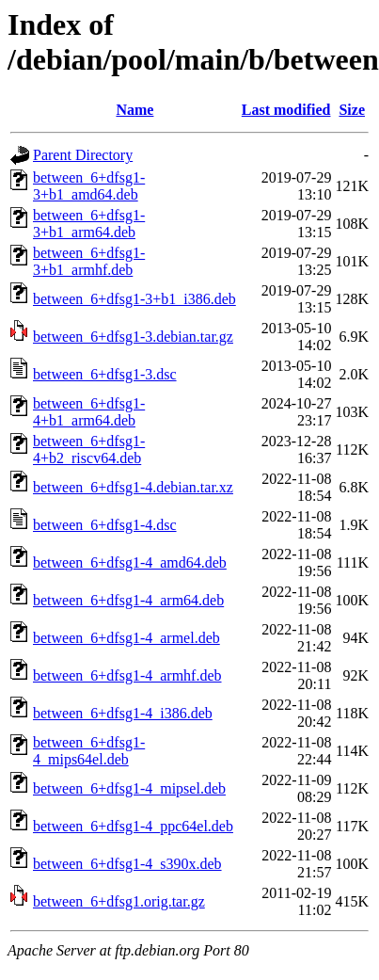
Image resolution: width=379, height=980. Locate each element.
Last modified (286, 110)
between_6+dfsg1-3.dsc (105, 374)
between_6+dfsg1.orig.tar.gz (119, 901)
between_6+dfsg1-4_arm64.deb (128, 600)
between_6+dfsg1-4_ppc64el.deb (133, 826)
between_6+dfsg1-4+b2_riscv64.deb (89, 450)
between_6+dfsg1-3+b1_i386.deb (134, 299)
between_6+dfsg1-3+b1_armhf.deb (89, 261)
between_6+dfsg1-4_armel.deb (126, 638)
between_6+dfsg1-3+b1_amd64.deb (89, 186)
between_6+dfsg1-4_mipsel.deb (129, 788)
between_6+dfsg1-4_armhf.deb (127, 675)
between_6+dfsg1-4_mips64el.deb (89, 751)
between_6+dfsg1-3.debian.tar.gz (133, 337)
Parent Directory (83, 155)
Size (352, 110)
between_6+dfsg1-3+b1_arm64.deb (89, 224)
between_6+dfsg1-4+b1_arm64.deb (89, 412)
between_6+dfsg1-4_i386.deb (123, 713)
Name (134, 110)
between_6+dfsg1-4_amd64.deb (130, 562)
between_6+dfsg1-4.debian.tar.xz (133, 487)
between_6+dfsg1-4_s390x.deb (127, 864)
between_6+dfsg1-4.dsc (105, 525)
